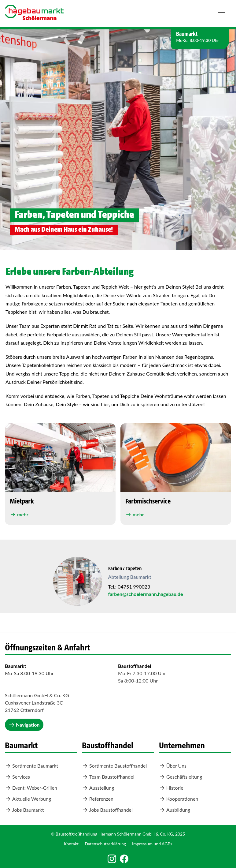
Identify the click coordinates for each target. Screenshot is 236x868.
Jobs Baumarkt (24, 810)
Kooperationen (179, 799)
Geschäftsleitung (181, 777)
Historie (171, 788)
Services (17, 777)
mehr (19, 514)
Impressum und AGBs (152, 844)
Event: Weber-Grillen (31, 788)
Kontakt (71, 844)
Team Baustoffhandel (108, 777)
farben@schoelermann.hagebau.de (146, 594)
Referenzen (98, 799)
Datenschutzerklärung (105, 844)
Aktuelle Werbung (28, 799)
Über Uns (173, 766)
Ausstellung (98, 788)
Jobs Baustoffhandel (107, 810)
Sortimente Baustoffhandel (114, 766)
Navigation (24, 725)
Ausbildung (175, 810)
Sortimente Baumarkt (31, 766)
